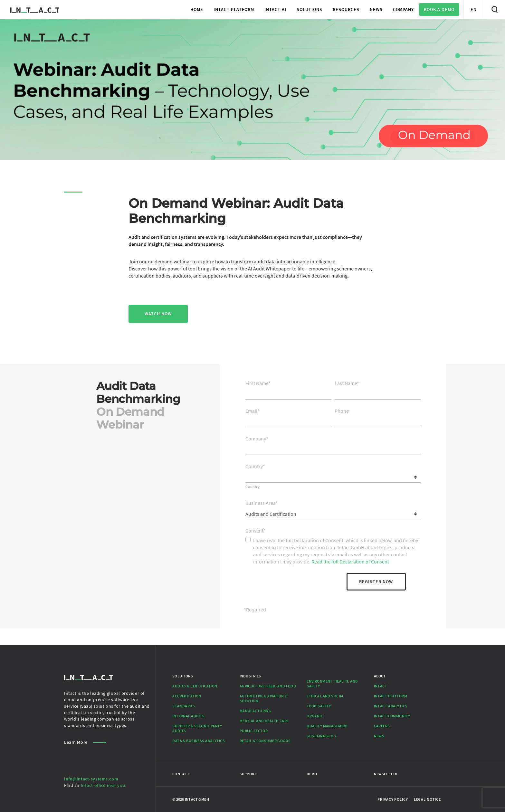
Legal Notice (427, 799)
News (379, 736)
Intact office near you (103, 785)
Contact (181, 774)
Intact (381, 686)
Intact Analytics (391, 706)
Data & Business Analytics (199, 741)
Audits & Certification (195, 686)
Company (257, 439)
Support (248, 774)
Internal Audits (188, 716)
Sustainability (321, 736)
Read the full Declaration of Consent (350, 562)
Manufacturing (256, 711)
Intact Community (392, 716)
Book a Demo (439, 9)
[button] (234, 9)
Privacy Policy (393, 799)
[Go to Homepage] (35, 9)
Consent (256, 531)
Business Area (262, 503)
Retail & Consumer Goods (265, 741)
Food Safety (319, 706)
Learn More (85, 742)
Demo (312, 774)
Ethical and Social (325, 696)
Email (252, 411)
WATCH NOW (158, 314)
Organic (315, 716)
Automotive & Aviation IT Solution (264, 698)
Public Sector (254, 731)
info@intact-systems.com (91, 779)
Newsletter (386, 774)
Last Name (347, 383)
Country (255, 466)
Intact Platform (391, 696)
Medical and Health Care (264, 721)
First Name (258, 383)
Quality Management (328, 726)
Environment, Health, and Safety (332, 684)
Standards (184, 706)
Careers (382, 726)
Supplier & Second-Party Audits (197, 728)
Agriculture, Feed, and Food (268, 686)
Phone (342, 411)
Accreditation (187, 696)
